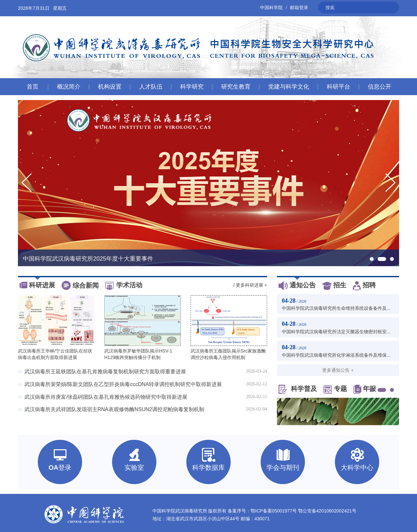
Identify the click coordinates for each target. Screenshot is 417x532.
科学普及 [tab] (298, 389)
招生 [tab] (334, 286)
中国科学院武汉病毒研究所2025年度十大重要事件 (88, 259)
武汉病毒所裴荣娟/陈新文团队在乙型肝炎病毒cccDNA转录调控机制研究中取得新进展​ (123, 384)
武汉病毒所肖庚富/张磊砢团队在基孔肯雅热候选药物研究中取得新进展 (106, 397)
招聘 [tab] (364, 286)
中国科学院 (271, 7)
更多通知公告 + (338, 370)
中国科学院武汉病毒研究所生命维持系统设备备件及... (336, 308)
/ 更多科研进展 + (250, 285)
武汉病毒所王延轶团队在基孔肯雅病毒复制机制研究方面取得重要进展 (105, 372)
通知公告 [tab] (297, 286)
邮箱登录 (299, 7)
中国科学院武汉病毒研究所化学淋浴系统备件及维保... (336, 355)
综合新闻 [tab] (80, 286)
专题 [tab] (335, 389)
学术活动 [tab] (124, 286)
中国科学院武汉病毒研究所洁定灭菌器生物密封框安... (336, 332)
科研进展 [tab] (37, 286)
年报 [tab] (365, 389)
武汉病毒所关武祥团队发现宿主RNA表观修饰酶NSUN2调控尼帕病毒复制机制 (114, 409)
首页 (33, 87)
